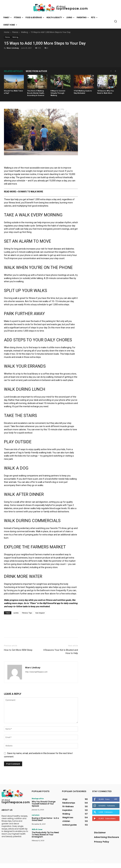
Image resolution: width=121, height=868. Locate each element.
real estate (36, 815)
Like (116, 799)
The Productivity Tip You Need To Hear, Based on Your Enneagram (45, 835)
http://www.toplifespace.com (36, 672)
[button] (116, 21)
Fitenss (15, 32)
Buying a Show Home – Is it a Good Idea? (45, 819)
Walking (24, 32)
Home (7, 32)
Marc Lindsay (13, 48)
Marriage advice (38, 798)
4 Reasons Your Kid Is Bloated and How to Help (61, 652)
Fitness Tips (27, 613)
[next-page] (116, 71)
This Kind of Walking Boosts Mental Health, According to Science (36, 93)
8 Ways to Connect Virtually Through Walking (58, 93)
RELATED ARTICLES (13, 71)
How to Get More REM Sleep (18, 650)
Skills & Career (37, 829)
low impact (40, 613)
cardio (16, 613)
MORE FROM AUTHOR (36, 71)
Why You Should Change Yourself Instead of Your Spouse (44, 804)
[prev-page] (111, 71)
